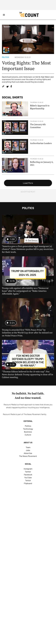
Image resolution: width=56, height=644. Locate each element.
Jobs (28, 450)
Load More (28, 183)
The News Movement (32, 414)
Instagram (28, 469)
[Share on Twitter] (7, 87)
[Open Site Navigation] (4, 15)
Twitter (28, 472)
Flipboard (28, 483)
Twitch (28, 480)
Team (28, 447)
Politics (5, 57)
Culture (28, 435)
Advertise (28, 453)
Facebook (28, 475)
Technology (28, 429)
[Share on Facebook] (11, 87)
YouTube (28, 477)
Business (28, 432)
